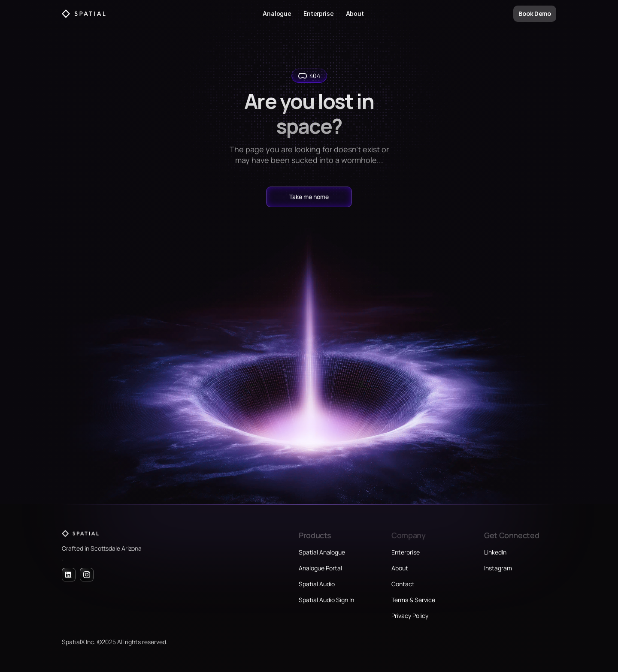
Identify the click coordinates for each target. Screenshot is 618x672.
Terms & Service (413, 600)
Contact (403, 584)
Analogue (277, 14)
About (355, 14)
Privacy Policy (410, 616)
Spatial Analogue (322, 552)
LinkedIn (495, 552)
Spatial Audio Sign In (326, 600)
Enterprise (319, 14)
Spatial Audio (317, 584)
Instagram (498, 568)
